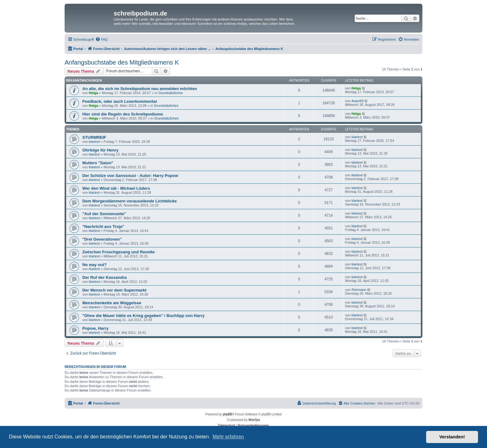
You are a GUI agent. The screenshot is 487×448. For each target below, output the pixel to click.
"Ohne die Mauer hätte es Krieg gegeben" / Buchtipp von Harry (143, 316)
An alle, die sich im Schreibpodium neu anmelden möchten (140, 89)
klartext (94, 142)
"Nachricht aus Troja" (103, 226)
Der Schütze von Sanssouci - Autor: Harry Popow (130, 176)
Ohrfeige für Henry (100, 150)
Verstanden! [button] (452, 437)
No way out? (94, 265)
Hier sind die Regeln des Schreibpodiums (123, 114)
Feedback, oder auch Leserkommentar (120, 101)
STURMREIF (94, 137)
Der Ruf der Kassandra (105, 277)
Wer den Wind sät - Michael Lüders (116, 188)
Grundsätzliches (171, 93)
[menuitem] (102, 39)
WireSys (254, 420)
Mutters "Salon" (98, 163)
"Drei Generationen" (102, 239)
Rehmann (359, 290)
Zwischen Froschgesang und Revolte (118, 252)
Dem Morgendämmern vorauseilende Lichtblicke (130, 201)
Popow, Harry (96, 328)
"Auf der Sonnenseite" (104, 214)
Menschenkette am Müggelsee (112, 303)
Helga (93, 93)
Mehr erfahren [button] (228, 437)
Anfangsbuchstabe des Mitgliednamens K (122, 62)
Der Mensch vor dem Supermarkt (114, 290)
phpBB (227, 414)
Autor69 (358, 101)
